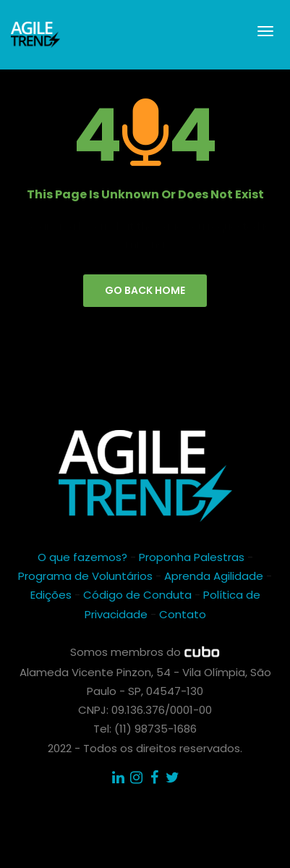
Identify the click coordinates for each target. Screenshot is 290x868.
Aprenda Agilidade (214, 576)
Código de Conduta (137, 595)
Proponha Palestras (192, 557)
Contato (183, 614)
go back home (145, 290)
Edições (51, 595)
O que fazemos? (82, 557)
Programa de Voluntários (85, 576)
